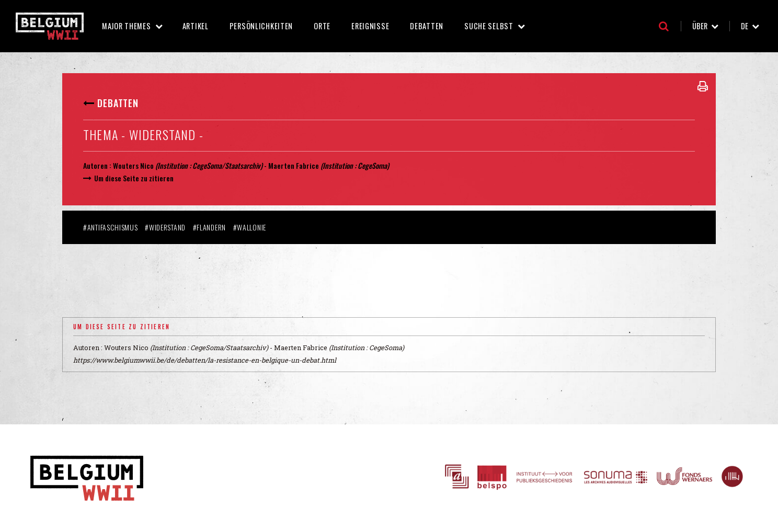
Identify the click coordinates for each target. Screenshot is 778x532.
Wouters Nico (133, 165)
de (745, 26)
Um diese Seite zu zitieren (134, 178)
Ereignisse (370, 26)
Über (700, 26)
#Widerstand (165, 227)
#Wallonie (250, 227)
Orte (322, 26)
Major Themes (127, 26)
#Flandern (209, 227)
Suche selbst (489, 26)
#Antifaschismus (111, 227)
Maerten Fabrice (294, 165)
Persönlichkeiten (261, 26)
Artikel (196, 26)
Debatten (427, 26)
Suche (664, 26)
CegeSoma (372, 165)
